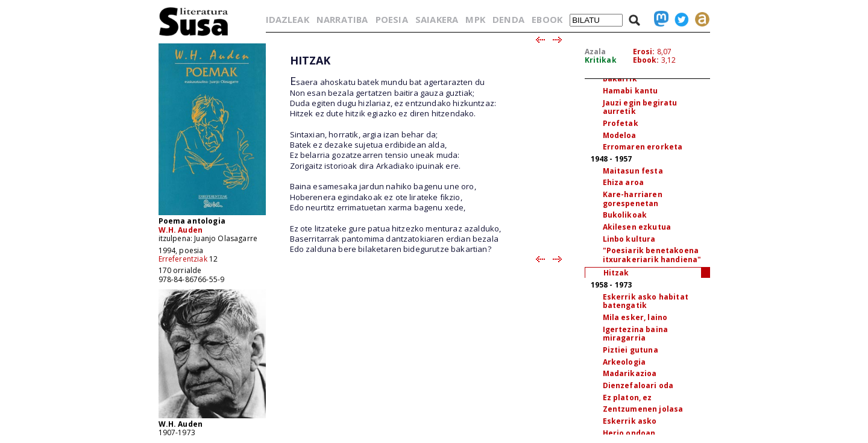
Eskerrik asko (630, 421)
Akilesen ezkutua (637, 227)
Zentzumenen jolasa (643, 409)
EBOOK (547, 19)
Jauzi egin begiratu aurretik (640, 107)
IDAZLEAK (288, 19)
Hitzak (616, 273)
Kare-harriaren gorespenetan (633, 199)
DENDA (508, 19)
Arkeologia (624, 362)
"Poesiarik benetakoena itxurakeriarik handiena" (652, 255)
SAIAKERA (437, 19)
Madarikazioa (630, 373)
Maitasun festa (633, 171)
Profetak (621, 123)
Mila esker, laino (635, 317)
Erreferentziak (183, 259)
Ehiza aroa (624, 182)
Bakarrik (620, 79)
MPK (475, 19)
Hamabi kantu (631, 91)
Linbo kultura (629, 239)
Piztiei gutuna (631, 350)
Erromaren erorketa (643, 147)
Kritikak (601, 60)
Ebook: (646, 60)
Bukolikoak (625, 215)
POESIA (392, 19)
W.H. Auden (181, 230)
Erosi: (644, 52)
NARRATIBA (342, 19)
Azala (596, 52)
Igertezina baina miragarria (636, 334)
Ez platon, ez (627, 397)
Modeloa (620, 135)
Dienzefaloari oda (638, 385)
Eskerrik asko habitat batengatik (646, 301)
